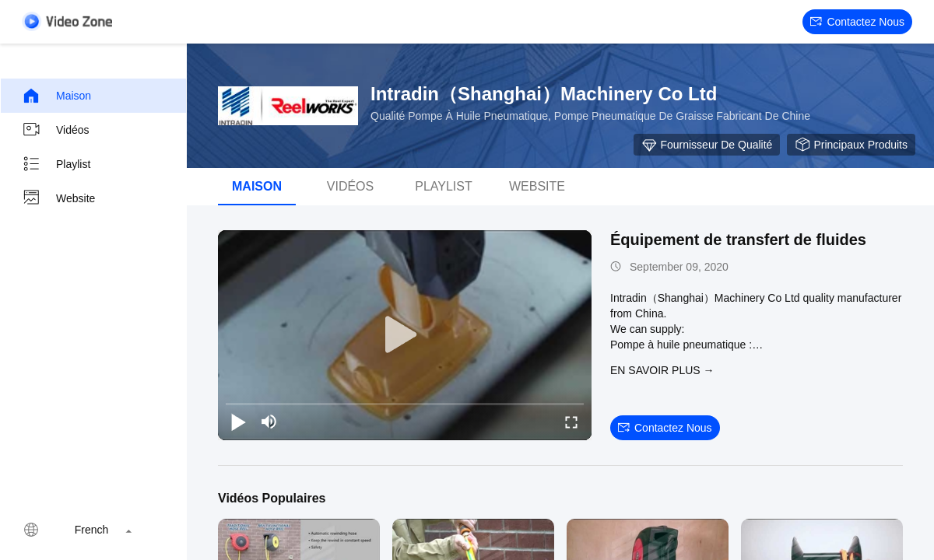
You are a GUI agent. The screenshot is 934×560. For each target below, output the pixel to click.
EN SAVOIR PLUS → (662, 370)
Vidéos (56, 130)
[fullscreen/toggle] (571, 422)
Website (58, 198)
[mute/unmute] (269, 422)
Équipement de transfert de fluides (738, 240)
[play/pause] (238, 422)
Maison (56, 96)
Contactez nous (857, 22)
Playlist (56, 164)
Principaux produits (851, 145)
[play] (405, 335)
